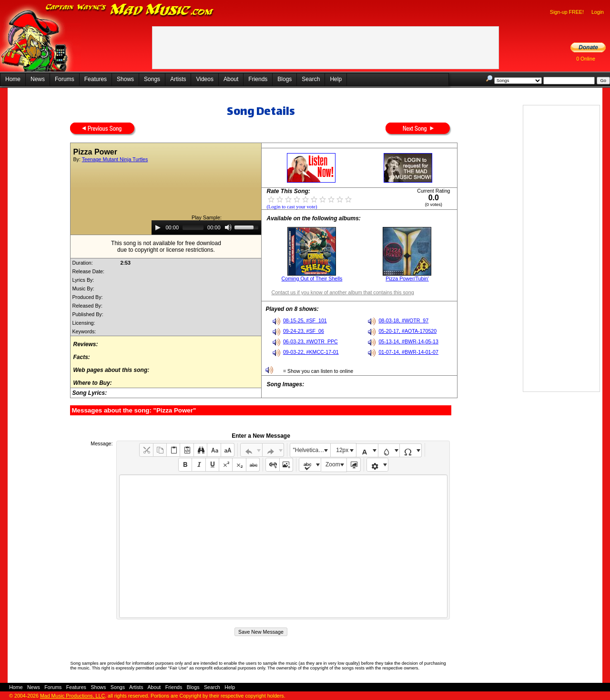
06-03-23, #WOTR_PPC (310, 341)
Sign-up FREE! (567, 12)
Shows (125, 79)
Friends (258, 79)
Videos (204, 79)
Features (96, 79)
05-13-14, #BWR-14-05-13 (408, 341)
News (38, 79)
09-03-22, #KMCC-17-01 (311, 352)
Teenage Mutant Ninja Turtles (115, 159)
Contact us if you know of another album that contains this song (342, 292)
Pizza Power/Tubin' (407, 278)
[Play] (158, 227)
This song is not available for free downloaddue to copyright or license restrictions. (166, 247)
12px (342, 450)
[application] (206, 227)
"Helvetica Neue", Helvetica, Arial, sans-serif (312, 450)
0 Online (586, 59)
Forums (65, 79)
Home (13, 79)
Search (311, 79)
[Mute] (228, 227)
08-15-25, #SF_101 (305, 320)
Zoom (333, 464)
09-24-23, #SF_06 (304, 331)
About (231, 79)
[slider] (193, 227)
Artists (178, 79)
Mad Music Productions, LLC (72, 696)
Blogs (285, 79)
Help (336, 79)
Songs (152, 79)
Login (598, 12)
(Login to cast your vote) (292, 207)
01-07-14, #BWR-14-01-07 (408, 352)
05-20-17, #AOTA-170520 (407, 331)
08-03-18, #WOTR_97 (403, 320)
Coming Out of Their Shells (312, 278)
